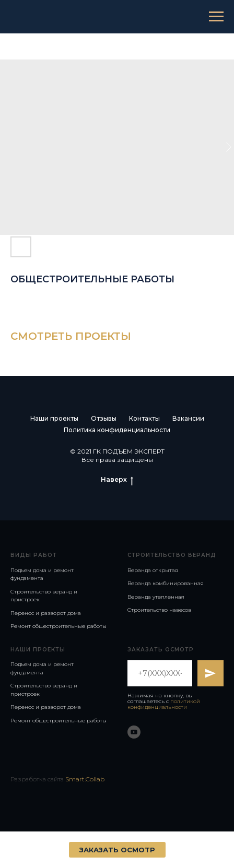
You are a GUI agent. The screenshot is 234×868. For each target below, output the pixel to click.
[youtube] (134, 732)
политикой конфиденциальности (164, 704)
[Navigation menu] (216, 17)
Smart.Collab (85, 779)
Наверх (117, 480)
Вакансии (188, 418)
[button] (117, 850)
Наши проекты (54, 418)
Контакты (144, 418)
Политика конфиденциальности (117, 430)
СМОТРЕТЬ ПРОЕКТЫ (71, 336)
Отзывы (104, 418)
